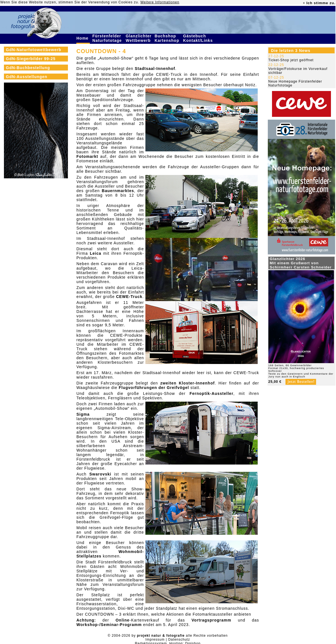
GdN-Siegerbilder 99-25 (31, 59)
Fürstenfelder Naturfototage (108, 38)
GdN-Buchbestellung (28, 68)
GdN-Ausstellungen (27, 77)
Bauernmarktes (118, 191)
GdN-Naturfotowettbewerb (34, 50)
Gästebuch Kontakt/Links (198, 38)
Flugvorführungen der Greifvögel (154, 388)
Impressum (155, 640)
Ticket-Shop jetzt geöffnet (291, 60)
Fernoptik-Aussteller (211, 393)
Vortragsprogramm (211, 620)
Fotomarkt (87, 156)
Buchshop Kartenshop (168, 38)
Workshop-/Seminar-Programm (109, 625)
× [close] (304, 3)
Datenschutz (179, 640)
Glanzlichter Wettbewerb (139, 38)
